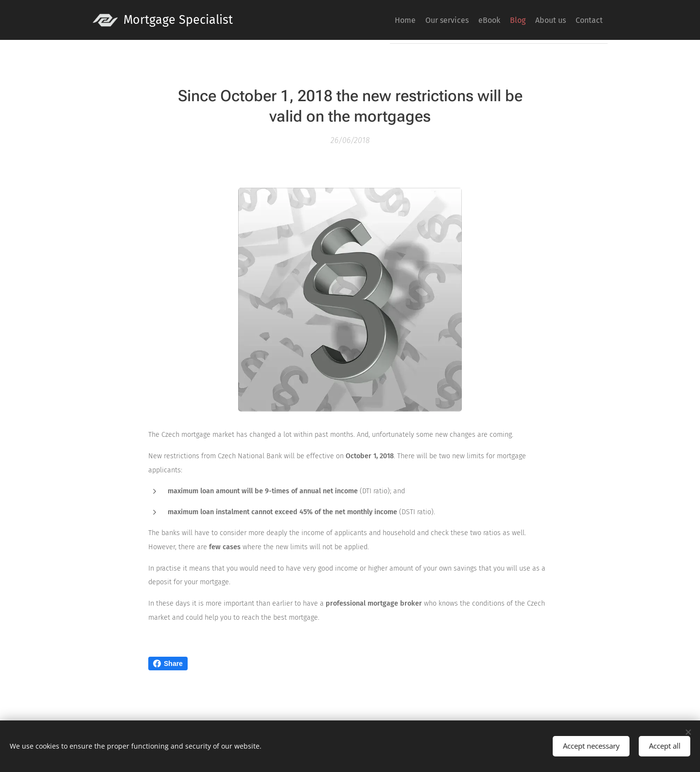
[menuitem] (511, 20)
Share (168, 664)
